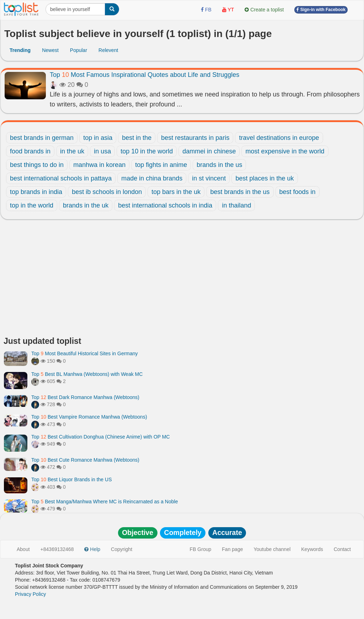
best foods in (298, 192)
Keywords (312, 549)
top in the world (32, 205)
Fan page (232, 549)
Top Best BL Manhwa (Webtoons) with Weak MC (87, 374)
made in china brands (152, 178)
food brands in (30, 151)
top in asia (98, 138)
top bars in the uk (176, 192)
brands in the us (219, 165)
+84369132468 (57, 549)
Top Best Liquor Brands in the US (71, 479)
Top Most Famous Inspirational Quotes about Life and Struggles (144, 75)
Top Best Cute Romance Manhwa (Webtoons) (85, 460)
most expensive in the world (285, 151)
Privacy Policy (30, 594)
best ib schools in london (107, 192)
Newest (50, 50)
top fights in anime (161, 165)
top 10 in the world (147, 151)
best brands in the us (240, 192)
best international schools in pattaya (61, 178)
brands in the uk (86, 205)
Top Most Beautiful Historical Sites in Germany (85, 353)
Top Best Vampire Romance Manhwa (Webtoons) (89, 417)
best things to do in (37, 165)
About (23, 549)
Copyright (122, 549)
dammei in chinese (209, 151)
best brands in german (42, 138)
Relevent (108, 50)
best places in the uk (264, 178)
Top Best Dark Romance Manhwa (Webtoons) (85, 397)
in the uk (72, 151)
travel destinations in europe (279, 138)
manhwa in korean (99, 165)
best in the (137, 138)
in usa (102, 151)
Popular (79, 50)
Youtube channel (272, 549)
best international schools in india (165, 205)
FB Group (201, 549)
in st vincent (209, 178)
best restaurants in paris (195, 138)
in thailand (236, 205)
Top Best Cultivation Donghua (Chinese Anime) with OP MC (101, 437)
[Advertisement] (182, 280)
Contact (342, 549)
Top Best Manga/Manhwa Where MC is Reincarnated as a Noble (105, 502)
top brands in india (36, 192)
